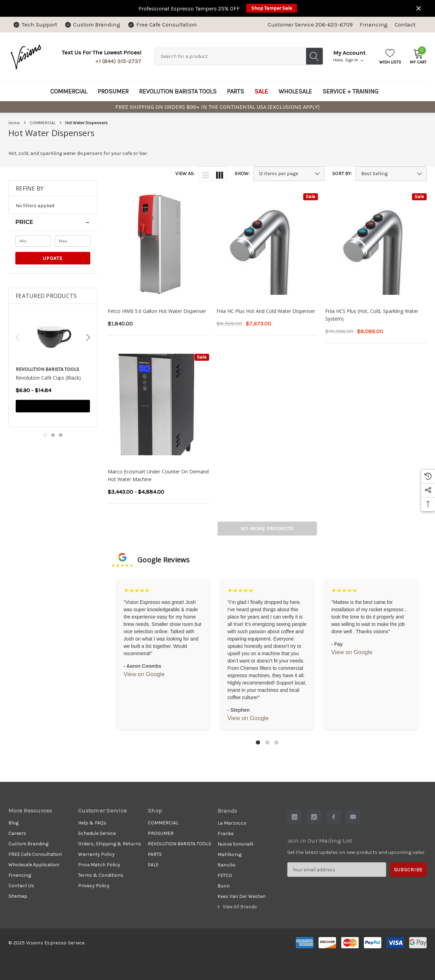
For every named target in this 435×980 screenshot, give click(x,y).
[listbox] (391, 174)
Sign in (354, 60)
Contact (405, 25)
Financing (374, 25)
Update (53, 258)
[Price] (53, 222)
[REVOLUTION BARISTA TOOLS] (178, 91)
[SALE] (261, 91)
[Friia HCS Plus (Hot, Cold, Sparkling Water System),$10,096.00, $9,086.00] (376, 244)
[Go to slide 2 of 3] (53, 435)
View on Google (144, 674)
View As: (185, 174)
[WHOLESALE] (295, 91)
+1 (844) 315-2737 (118, 61)
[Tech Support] (35, 25)
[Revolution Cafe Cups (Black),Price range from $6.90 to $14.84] (53, 341)
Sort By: (342, 174)
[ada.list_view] (206, 174)
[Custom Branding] (92, 25)
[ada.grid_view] (220, 174)
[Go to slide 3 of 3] (61, 435)
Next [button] (88, 337)
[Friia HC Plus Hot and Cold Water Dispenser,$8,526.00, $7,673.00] (267, 244)
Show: (242, 174)
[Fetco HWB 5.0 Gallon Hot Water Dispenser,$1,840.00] (158, 244)
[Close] (419, 8)
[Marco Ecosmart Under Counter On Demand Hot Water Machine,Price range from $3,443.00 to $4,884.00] (158, 405)
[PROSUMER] (113, 91)
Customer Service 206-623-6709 (310, 25)
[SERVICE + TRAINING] (350, 91)
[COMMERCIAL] (69, 91)
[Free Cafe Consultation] (162, 25)
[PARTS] (235, 91)
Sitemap (18, 900)
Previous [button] (17, 337)
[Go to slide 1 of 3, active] (45, 435)
